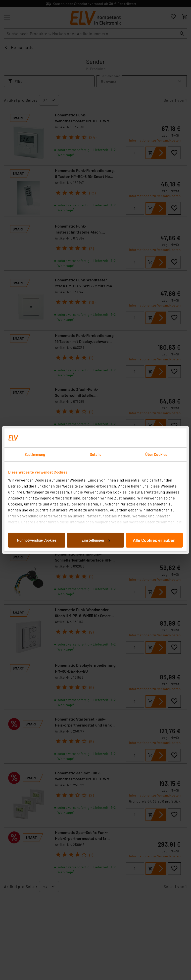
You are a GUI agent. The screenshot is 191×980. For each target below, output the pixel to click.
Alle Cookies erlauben (154, 540)
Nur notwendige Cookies (37, 540)
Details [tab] (96, 454)
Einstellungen (96, 540)
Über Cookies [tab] (156, 454)
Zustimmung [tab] (35, 454)
